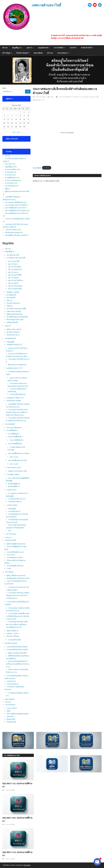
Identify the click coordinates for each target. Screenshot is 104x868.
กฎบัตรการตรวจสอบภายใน (18, 471)
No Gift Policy (11, 534)
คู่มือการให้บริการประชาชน (16, 576)
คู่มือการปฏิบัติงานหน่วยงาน (16, 544)
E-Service (73, 48)
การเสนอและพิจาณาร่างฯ (17, 499)
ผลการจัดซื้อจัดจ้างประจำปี (14, 208)
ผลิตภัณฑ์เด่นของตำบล (15, 314)
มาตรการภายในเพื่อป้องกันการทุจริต (17, 219)
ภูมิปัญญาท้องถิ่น (12, 322)
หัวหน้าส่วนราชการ (13, 335)
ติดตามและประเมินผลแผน (17, 365)
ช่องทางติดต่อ (38, 53)
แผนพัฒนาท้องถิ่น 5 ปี (14, 345)
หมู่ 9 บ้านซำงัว (13, 283)
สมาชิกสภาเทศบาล (13, 332)
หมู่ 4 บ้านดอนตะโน (15, 269)
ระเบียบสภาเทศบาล (15, 502)
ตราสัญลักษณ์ (11, 295)
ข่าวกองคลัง (9, 172)
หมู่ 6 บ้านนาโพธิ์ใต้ (15, 275)
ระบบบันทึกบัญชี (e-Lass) (15, 552)
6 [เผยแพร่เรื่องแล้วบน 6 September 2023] (12, 116)
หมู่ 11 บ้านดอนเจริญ (15, 289)
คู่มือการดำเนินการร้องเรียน (17, 653)
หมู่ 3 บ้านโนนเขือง (15, 267)
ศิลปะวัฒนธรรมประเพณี (15, 320)
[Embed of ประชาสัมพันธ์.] (67, 133)
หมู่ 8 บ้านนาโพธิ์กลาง (16, 280)
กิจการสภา (9, 164)
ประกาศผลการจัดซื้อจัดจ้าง (14, 202)
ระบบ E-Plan (11, 555)
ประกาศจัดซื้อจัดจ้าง (15, 444)
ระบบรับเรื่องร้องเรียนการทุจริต (17, 650)
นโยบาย (9, 300)
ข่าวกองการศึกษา (11, 169)
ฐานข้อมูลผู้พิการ (14, 486)
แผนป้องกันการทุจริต (14, 401)
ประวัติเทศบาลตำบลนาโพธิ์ (16, 258)
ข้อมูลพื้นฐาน (16, 48)
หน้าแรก (5, 48)
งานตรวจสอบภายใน (14, 468)
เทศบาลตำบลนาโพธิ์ (47, 5)
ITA (6, 156)
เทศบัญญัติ (10, 342)
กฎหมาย (10, 306)
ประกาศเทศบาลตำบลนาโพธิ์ (89, 97)
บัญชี (8, 711)
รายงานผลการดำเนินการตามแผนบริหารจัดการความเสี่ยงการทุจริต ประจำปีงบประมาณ (17, 412)
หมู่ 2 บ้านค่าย (13, 264)
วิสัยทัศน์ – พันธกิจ (13, 292)
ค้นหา (4, 88)
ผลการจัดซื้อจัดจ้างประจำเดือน (16, 211)
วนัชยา (52, 97)
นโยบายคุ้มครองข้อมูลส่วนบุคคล (18, 714)
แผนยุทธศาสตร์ (43, 48)
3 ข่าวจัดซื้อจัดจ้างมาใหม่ (12, 755)
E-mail (9, 568)
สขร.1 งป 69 (14, 457)
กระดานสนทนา (62, 53)
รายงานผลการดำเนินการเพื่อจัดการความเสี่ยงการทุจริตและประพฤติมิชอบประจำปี (17, 624)
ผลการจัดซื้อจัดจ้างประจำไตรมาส (17, 213)
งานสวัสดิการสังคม (13, 474)
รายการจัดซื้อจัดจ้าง (17, 440)
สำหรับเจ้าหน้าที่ (86, 48)
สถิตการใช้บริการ (13, 631)
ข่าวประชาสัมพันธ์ (64, 97)
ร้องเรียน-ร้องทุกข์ (22, 53)
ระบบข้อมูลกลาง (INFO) (15, 557)
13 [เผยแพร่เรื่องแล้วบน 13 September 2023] (12, 119)
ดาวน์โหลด (47, 168)
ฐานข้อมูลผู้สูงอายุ (14, 484)
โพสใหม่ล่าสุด (11, 722)
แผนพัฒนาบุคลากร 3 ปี (15, 368)
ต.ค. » (19, 132)
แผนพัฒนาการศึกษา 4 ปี (15, 398)
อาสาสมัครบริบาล (14, 511)
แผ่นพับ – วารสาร (13, 633)
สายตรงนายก (11, 681)
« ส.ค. (14, 132)
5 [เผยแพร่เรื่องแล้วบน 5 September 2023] (8, 116)
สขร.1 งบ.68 (14, 464)
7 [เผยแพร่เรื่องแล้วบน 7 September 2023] (16, 116)
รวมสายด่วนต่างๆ (13, 684)
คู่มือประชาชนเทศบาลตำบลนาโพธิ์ (17, 191)
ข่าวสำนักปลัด (10, 186)
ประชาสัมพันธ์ (59, 48)
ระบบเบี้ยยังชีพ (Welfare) (15, 566)
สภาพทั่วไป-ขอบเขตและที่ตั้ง (16, 309)
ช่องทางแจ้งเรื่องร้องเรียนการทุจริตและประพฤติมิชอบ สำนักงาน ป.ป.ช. (18, 664)
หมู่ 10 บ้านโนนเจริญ (15, 286)
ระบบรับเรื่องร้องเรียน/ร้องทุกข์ (17, 647)
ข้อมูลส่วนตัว (11, 719)
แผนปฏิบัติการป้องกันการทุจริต (16, 235)
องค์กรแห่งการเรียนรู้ (14, 311)
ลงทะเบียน (10, 716)
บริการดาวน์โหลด (13, 636)
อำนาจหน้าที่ (11, 298)
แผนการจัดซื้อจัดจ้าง (15, 437)
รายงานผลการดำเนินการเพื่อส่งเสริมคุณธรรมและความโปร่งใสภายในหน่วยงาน (18, 596)
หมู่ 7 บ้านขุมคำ (14, 278)
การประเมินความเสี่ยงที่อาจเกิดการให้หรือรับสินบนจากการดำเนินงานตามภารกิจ (18, 616)
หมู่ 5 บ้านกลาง (13, 272)
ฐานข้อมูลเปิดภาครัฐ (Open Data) (18, 578)
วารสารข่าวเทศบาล (12, 230)
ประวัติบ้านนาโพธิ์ (13, 255)
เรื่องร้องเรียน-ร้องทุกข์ (13, 232)
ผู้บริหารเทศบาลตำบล (14, 329)
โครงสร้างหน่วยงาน (13, 303)
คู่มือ (7, 189)
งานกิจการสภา (12, 490)
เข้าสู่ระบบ (42, 181)
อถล (10, 531)
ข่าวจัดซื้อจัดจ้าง (11, 178)
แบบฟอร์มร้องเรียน (15, 640)
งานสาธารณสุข (12, 505)
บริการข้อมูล (6, 53)
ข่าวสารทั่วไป (75, 97)
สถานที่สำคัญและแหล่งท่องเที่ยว (17, 317)
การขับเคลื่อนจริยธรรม (18, 394)
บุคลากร (29, 48)
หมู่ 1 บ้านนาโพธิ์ (14, 261)
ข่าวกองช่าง (9, 175)
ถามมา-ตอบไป (12, 708)
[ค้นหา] (28, 92)
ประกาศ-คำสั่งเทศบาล (14, 428)
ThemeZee (27, 865)
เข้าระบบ (50, 53)
